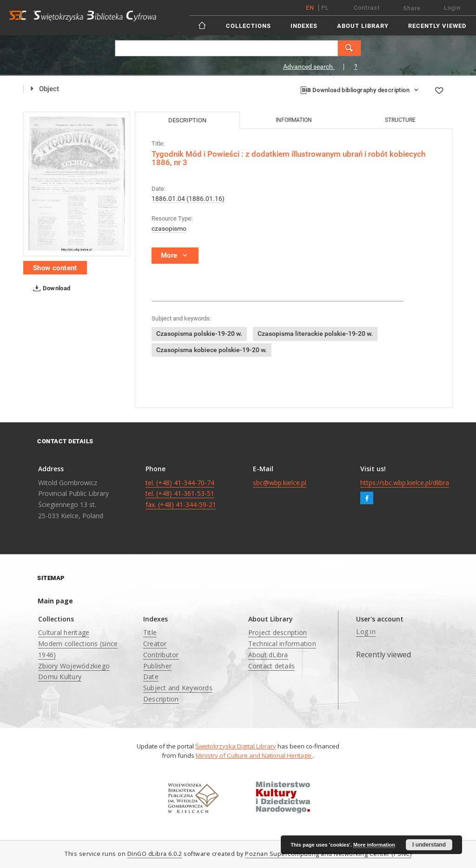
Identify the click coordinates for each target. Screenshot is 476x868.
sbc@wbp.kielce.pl (280, 483)
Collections (248, 26)
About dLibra (268, 655)
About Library (363, 26)
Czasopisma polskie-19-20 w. (199, 334)
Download (50, 288)
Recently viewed (437, 26)
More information (374, 845)
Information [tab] (294, 120)
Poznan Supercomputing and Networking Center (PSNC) (328, 854)
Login (452, 8)
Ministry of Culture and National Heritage (254, 755)
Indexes (304, 26)
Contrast (367, 8)
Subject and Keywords (178, 688)
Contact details (272, 666)
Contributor (161, 655)
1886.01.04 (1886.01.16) (188, 199)
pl (325, 8)
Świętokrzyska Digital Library (236, 746)
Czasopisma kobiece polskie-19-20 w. (212, 350)
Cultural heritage (64, 632)
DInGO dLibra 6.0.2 (155, 854)
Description (161, 699)
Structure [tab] (400, 120)
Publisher (157, 666)
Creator (155, 644)
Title (150, 632)
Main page (55, 601)
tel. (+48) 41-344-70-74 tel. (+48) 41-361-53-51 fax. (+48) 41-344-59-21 (181, 494)
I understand (429, 845)
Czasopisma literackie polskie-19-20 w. (315, 334)
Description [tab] (187, 120)
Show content (55, 268)
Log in (366, 631)
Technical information (282, 644)
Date (151, 677)
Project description (278, 632)
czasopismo (169, 228)
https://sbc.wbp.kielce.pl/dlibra (405, 483)
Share (412, 8)
